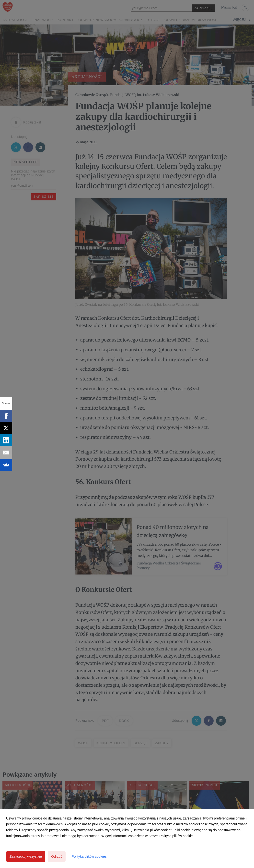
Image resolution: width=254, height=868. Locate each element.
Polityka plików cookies (89, 856)
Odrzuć (57, 856)
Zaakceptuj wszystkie (26, 856)
